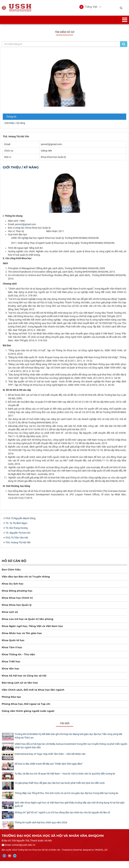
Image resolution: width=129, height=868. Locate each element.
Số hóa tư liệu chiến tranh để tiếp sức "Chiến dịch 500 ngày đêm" (49, 764)
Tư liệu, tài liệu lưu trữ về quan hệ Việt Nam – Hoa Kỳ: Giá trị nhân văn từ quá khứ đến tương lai (65, 774)
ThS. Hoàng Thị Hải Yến (18, 542)
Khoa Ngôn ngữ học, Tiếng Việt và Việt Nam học (32, 626)
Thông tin (11, 117)
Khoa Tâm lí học (12, 647)
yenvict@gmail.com (25, 224)
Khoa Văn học (10, 669)
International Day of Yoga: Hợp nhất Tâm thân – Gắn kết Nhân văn (50, 754)
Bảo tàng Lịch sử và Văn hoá (20, 683)
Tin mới (65, 723)
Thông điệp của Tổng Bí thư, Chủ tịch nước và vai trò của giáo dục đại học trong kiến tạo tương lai (66, 793)
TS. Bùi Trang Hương (17, 528)
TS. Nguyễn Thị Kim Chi (18, 533)
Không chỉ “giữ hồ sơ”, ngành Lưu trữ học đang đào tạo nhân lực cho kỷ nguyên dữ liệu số (62, 812)
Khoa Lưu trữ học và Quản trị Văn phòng (27, 619)
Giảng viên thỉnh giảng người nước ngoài (28, 711)
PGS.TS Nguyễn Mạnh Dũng (20, 518)
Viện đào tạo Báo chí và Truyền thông (26, 577)
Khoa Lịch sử (10, 612)
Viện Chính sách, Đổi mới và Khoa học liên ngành (33, 690)
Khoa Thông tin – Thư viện (18, 654)
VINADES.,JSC (101, 850)
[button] (88, 7)
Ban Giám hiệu (11, 570)
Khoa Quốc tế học (13, 640)
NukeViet (78, 850)
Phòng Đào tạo (11, 697)
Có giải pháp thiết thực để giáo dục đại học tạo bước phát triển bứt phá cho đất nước (60, 783)
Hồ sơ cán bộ (14, 561)
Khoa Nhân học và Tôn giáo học (22, 633)
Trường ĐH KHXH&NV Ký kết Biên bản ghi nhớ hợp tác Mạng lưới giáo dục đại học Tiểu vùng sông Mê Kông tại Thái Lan (68, 736)
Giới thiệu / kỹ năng (15, 123)
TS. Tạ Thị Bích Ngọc (16, 523)
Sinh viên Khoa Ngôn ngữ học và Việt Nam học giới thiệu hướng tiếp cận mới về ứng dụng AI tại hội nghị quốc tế (70, 804)
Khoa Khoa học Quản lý (17, 605)
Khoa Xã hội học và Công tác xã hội (24, 676)
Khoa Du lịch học (13, 584)
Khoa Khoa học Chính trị (17, 598)
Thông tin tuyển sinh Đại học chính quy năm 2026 (41, 822)
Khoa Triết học (11, 661)
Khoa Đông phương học (17, 591)
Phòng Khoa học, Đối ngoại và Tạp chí (26, 704)
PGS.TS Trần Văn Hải (17, 538)
